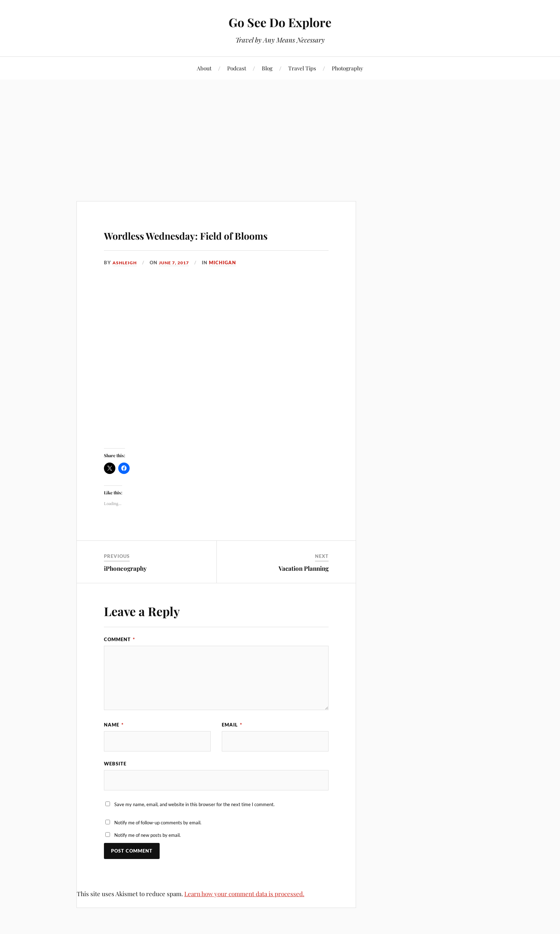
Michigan (227, 283)
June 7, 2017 (177, 283)
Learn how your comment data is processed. (244, 916)
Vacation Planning (304, 589)
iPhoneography (125, 589)
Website (115, 785)
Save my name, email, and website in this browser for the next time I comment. (194, 827)
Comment (119, 660)
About (204, 68)
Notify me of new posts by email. (147, 858)
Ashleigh (125, 283)
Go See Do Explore (280, 22)
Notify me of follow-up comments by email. (158, 845)
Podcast (237, 68)
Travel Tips (302, 68)
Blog (267, 68)
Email (232, 745)
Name (114, 745)
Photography (347, 68)
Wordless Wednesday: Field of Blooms (211, 243)
